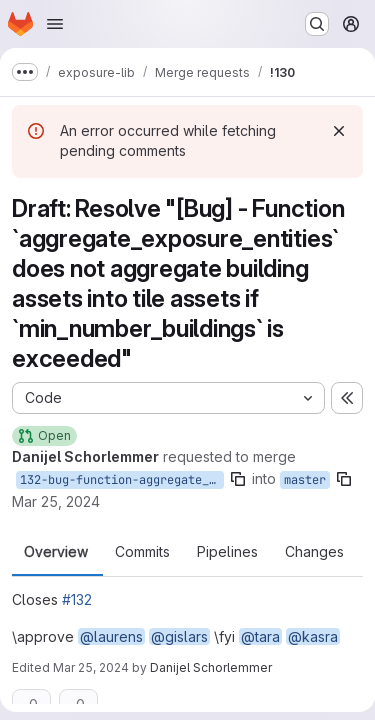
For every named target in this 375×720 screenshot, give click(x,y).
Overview (56, 552)
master (305, 480)
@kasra (313, 636)
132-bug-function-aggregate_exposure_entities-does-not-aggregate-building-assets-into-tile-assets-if (122, 480)
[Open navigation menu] (55, 24)
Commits (142, 552)
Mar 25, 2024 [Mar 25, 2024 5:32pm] (91, 667)
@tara (260, 636)
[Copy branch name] (238, 479)
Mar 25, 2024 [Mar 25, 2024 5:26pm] (56, 501)
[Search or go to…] (317, 24)
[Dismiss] (339, 131)
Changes (314, 552)
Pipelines (227, 552)
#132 (77, 599)
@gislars (179, 636)
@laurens (111, 636)
